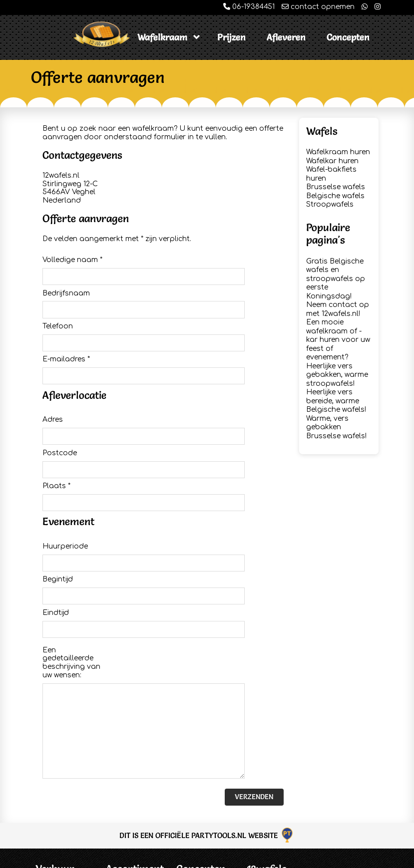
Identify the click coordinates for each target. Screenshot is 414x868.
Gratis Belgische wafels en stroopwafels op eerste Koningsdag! (336, 279)
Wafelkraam (162, 37)
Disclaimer (54, 783)
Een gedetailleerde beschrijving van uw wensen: (71, 544)
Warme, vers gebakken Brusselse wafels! (336, 427)
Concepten (348, 37)
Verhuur (55, 714)
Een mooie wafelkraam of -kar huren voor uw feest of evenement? (338, 340)
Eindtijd (56, 506)
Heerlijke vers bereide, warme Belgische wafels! (336, 401)
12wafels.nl (95, 859)
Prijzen (231, 37)
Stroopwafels (330, 204)
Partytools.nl (363, 859)
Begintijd (58, 484)
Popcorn (192, 787)
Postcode (60, 394)
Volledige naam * (72, 260)
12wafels (267, 714)
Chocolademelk (205, 825)
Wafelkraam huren (338, 152)
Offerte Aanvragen (55, 741)
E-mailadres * (66, 324)
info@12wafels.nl (276, 769)
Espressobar (200, 749)
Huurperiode (65, 463)
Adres (53, 372)
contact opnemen (318, 7)
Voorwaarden (59, 770)
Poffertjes (193, 774)
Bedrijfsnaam (66, 281)
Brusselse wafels (336, 187)
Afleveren (286, 37)
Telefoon (58, 302)
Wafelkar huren (332, 161)
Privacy (48, 796)
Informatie (54, 758)
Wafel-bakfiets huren (131, 775)
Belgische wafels (335, 196)
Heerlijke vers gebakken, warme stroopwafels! (337, 375)
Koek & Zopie (200, 813)
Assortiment (135, 714)
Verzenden (254, 641)
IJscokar (192, 736)
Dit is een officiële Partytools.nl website (207, 680)
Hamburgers (199, 800)
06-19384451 (249, 7)
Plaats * (56, 415)
